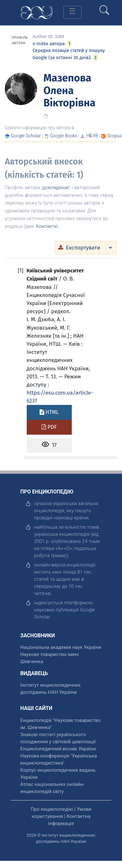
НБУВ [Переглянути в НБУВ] (92, 136)
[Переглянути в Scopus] (115, 136)
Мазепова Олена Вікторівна (70, 90)
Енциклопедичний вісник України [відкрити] (58, 749)
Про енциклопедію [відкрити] (52, 809)
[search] (104, 7)
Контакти (47, 226)
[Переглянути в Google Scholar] (26, 136)
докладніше (56, 187)
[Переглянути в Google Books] (64, 136)
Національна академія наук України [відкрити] (61, 647)
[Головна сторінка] (36, 12)
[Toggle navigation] (72, 12)
